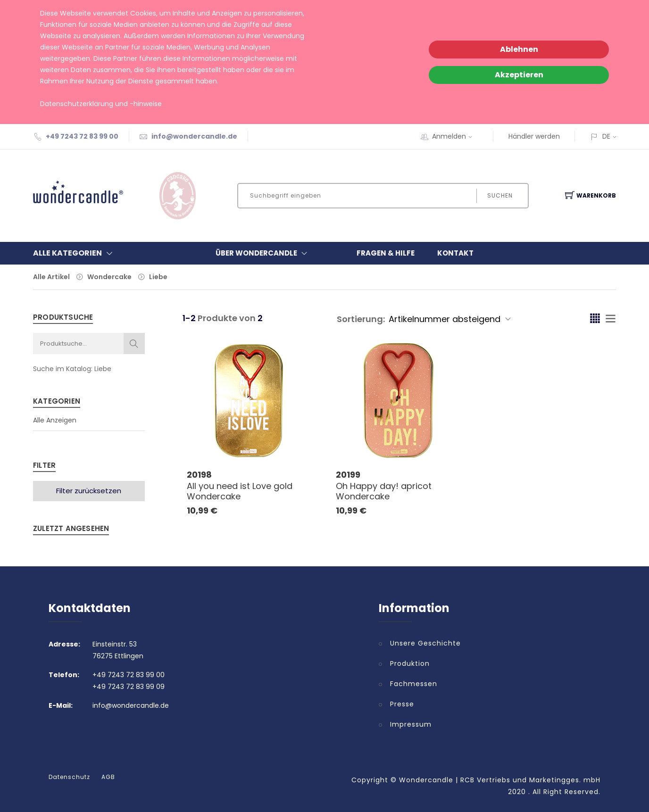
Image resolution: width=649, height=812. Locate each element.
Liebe (158, 277)
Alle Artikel (51, 277)
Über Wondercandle (263, 253)
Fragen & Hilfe (386, 253)
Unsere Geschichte (425, 643)
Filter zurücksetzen (89, 491)
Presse (402, 704)
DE (606, 136)
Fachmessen (414, 684)
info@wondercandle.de (194, 136)
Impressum (411, 724)
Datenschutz (69, 777)
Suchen (499, 195)
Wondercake (109, 277)
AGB (108, 777)
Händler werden (534, 136)
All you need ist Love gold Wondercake (240, 491)
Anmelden (455, 136)
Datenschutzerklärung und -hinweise (101, 104)
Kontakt (455, 253)
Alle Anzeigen (55, 420)
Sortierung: (361, 319)
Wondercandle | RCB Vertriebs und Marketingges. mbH (500, 780)
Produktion (410, 663)
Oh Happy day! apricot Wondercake (384, 491)
